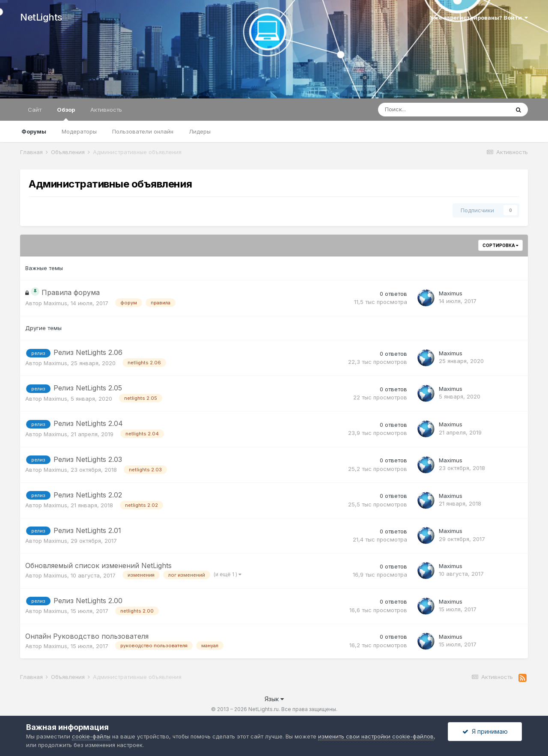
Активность (106, 110)
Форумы (34, 131)
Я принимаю (485, 731)
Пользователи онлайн (143, 131)
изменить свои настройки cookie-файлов (376, 736)
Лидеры (200, 131)
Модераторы (79, 131)
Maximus (55, 303)
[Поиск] (420, 110)
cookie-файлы (91, 736)
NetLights (41, 17)
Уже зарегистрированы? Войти (479, 18)
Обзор (66, 113)
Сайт (35, 110)
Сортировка (500, 245)
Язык (274, 699)
